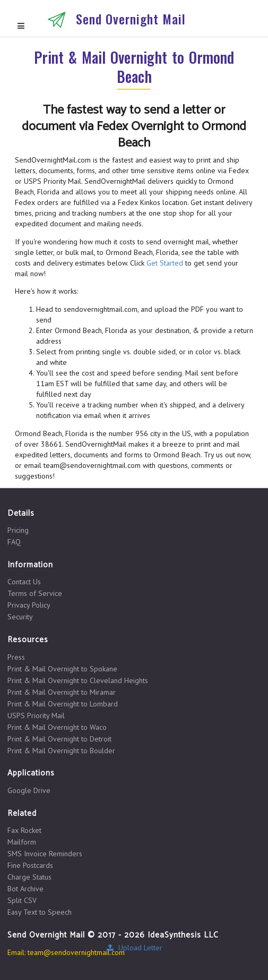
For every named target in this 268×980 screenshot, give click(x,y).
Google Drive (29, 790)
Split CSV (22, 900)
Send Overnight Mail (131, 19)
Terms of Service (35, 593)
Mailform (22, 842)
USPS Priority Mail (36, 715)
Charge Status (29, 877)
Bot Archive (25, 889)
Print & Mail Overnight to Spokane (62, 669)
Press (16, 657)
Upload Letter (134, 948)
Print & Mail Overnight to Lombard (63, 704)
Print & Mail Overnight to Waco (57, 727)
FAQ (14, 542)
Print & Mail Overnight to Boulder (61, 750)
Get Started (165, 263)
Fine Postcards (30, 865)
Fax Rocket (24, 830)
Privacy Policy (29, 605)
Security (20, 616)
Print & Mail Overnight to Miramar (62, 692)
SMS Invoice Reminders (45, 854)
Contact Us (24, 582)
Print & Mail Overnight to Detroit (59, 739)
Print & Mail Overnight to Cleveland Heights (78, 680)
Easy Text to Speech (40, 912)
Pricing (18, 530)
